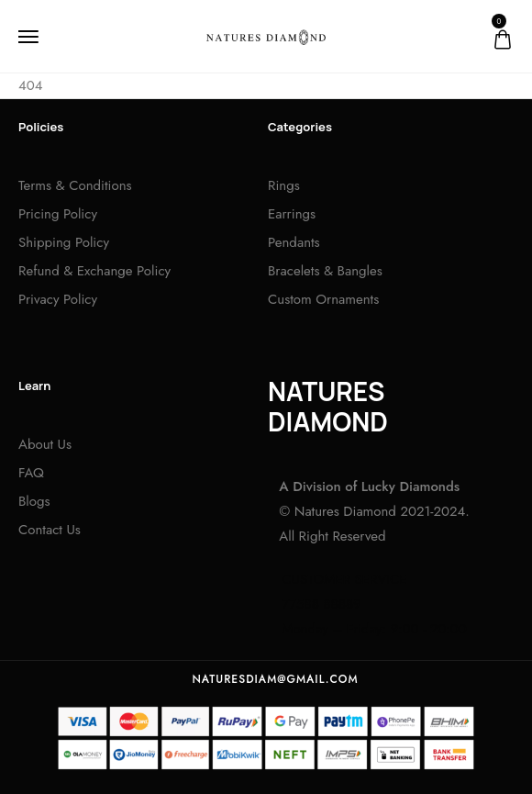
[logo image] (266, 36)
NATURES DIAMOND (328, 407)
